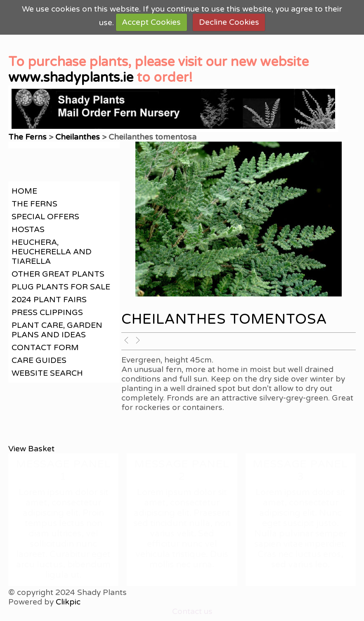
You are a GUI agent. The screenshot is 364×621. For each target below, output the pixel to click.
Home (24, 191)
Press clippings (47, 312)
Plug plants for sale (61, 287)
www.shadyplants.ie (71, 78)
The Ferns (28, 137)
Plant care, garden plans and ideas (57, 330)
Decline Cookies (229, 22)
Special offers (45, 217)
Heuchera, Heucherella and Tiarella (52, 252)
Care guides (39, 360)
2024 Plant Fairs (49, 300)
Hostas (28, 229)
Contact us (192, 611)
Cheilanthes (78, 137)
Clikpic (68, 602)
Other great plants (58, 274)
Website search (47, 373)
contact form (45, 347)
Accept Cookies (151, 22)
